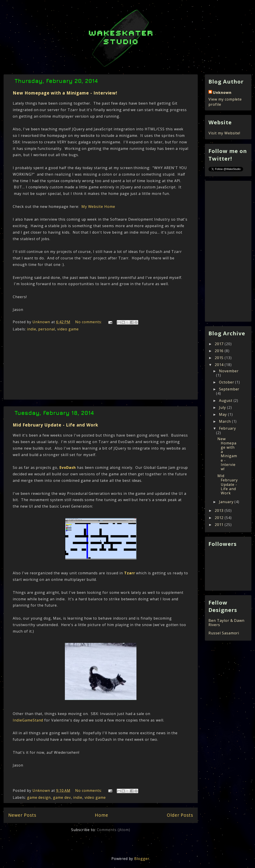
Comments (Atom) (114, 830)
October (227, 382)
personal (47, 329)
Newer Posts (22, 815)
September (229, 389)
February (227, 428)
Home (102, 815)
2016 (220, 351)
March (225, 421)
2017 (220, 344)
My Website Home (98, 207)
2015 (220, 358)
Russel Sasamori (224, 633)
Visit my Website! (224, 133)
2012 (220, 518)
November (229, 371)
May (223, 414)
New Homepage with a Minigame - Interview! (65, 93)
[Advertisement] (101, 367)
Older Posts (180, 815)
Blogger (142, 859)
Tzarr (130, 573)
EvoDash (68, 467)
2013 (220, 510)
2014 (220, 365)
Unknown (222, 93)
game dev (62, 797)
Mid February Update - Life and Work (55, 425)
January (227, 502)
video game (68, 329)
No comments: (89, 322)
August (226, 401)
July (223, 407)
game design (39, 797)
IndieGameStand (28, 720)
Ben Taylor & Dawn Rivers (226, 623)
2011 (220, 525)
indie (32, 329)
